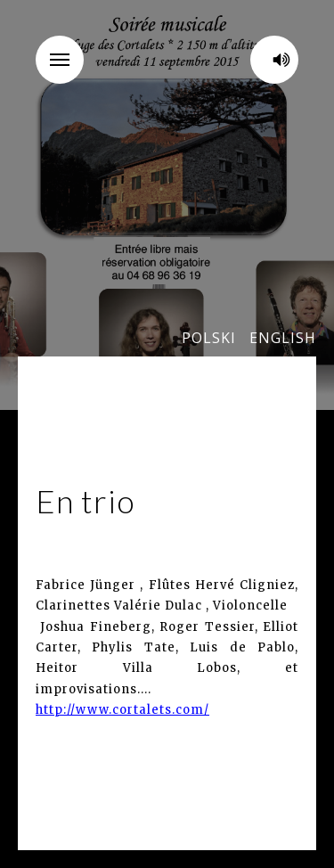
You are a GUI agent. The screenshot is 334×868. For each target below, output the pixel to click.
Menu (67, 48)
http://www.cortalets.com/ (122, 710)
